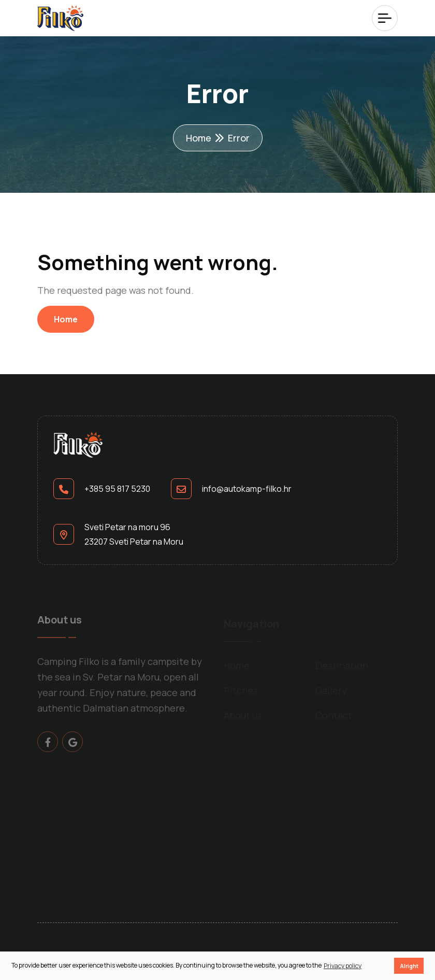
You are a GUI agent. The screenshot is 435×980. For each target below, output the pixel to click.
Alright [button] (409, 966)
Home (199, 138)
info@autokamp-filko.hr (247, 489)
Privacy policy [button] (343, 966)
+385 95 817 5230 (117, 489)
